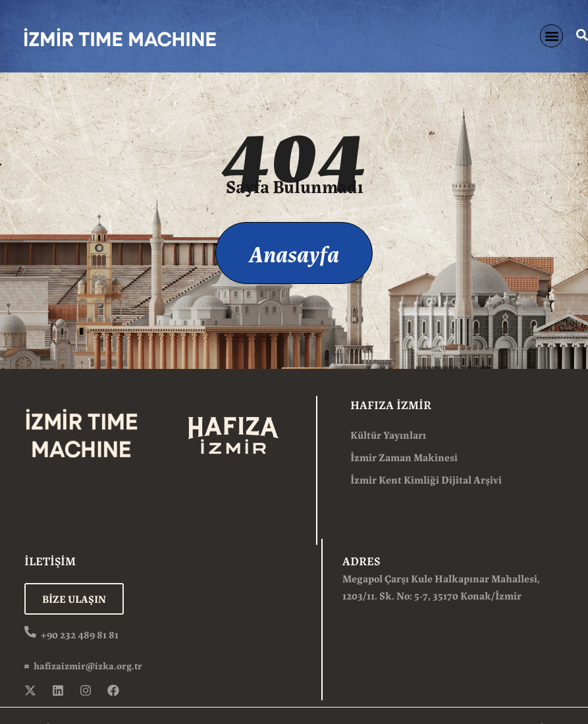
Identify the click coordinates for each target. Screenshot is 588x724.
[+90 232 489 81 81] (30, 632)
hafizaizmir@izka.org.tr (88, 665)
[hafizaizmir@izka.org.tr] (27, 666)
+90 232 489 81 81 (80, 634)
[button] (551, 36)
